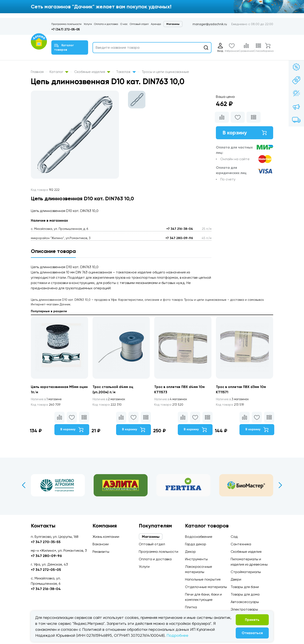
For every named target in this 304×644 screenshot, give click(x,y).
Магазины (173, 24)
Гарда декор (196, 544)
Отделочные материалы (206, 587)
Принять (252, 620)
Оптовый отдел (139, 24)
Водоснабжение (199, 537)
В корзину (245, 133)
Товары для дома (245, 594)
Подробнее (177, 635)
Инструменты (196, 559)
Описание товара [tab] (53, 251)
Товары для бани (245, 587)
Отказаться (252, 633)
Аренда (156, 24)
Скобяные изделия (92, 72)
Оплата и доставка (106, 24)
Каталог (59, 72)
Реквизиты (101, 552)
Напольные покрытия (203, 579)
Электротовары (244, 609)
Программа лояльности (66, 24)
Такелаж (126, 72)
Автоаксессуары (245, 602)
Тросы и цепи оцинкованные (165, 72)
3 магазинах (233, 399)
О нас (124, 24)
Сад (234, 537)
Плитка (191, 607)
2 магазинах (110, 399)
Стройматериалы (246, 572)
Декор (190, 552)
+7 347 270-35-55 (46, 542)
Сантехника (241, 544)
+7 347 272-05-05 (46, 570)
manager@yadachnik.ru (210, 24)
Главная (37, 72)
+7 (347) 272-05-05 (66, 29)
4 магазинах (171, 399)
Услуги (88, 24)
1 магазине (47, 399)
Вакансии (101, 544)
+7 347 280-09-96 (179, 238)
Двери (236, 579)
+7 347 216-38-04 (180, 229)
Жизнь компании (106, 537)
